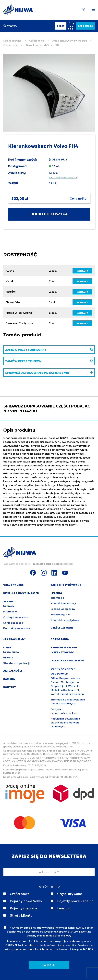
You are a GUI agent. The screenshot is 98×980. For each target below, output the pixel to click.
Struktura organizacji (16, 663)
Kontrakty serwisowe (17, 628)
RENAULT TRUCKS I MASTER (21, 593)
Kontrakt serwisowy (63, 603)
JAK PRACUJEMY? (14, 639)
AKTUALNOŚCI (13, 671)
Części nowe (37, 41)
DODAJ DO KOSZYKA (49, 214)
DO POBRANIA (60, 639)
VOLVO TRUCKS (13, 585)
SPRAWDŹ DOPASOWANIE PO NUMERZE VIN (49, 373)
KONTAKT (82, 271)
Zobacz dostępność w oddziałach (63, 178)
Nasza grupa (11, 652)
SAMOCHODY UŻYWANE (66, 585)
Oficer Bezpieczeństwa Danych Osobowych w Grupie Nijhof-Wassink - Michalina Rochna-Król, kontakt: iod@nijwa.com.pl (68, 686)
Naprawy (9, 606)
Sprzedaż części (13, 623)
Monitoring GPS (61, 614)
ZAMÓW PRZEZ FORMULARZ (49, 350)
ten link (88, 949)
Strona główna (12, 41)
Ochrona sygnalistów (67, 660)
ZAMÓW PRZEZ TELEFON (49, 361)
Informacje (10, 611)
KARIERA (9, 679)
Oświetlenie (10, 45)
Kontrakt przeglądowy (65, 620)
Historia (8, 657)
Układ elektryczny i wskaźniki (69, 41)
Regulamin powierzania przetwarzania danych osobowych (65, 722)
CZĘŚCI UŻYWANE (62, 628)
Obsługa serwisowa (16, 617)
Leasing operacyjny (63, 609)
